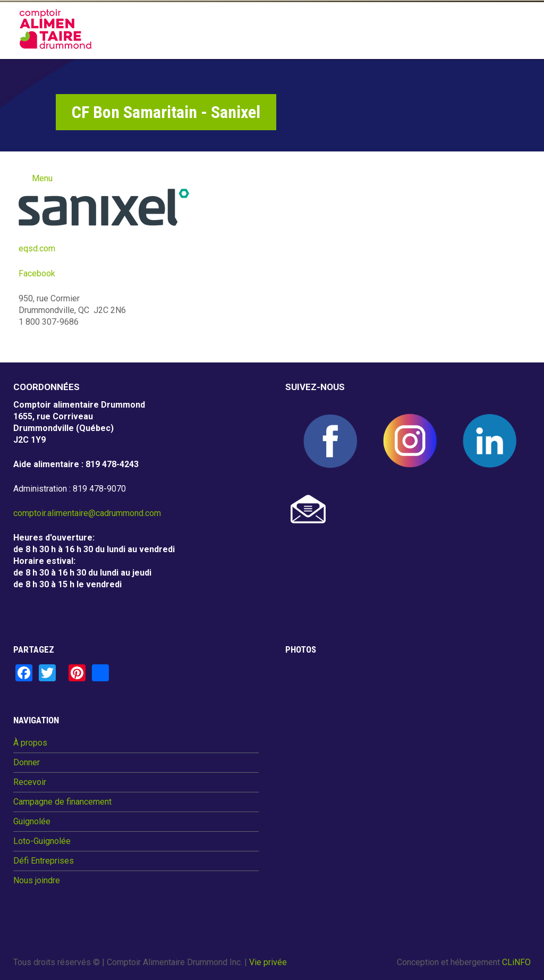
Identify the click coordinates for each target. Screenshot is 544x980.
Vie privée (268, 962)
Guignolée (32, 822)
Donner (27, 763)
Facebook (37, 273)
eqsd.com (38, 248)
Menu (42, 178)
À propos (30, 743)
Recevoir (30, 782)
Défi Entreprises (44, 861)
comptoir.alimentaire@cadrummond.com (87, 513)
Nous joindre (37, 881)
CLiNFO (516, 962)
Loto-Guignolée (42, 841)
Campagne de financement (62, 802)
